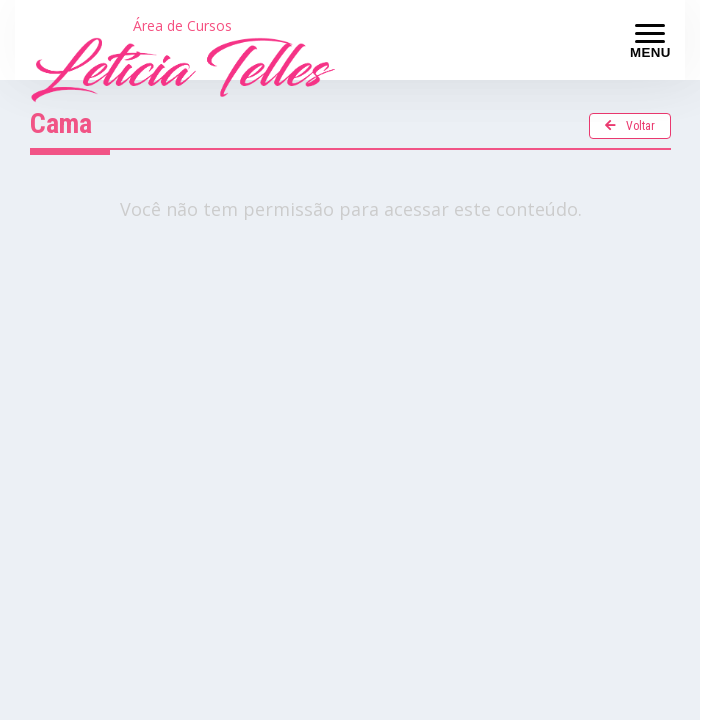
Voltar (630, 126)
